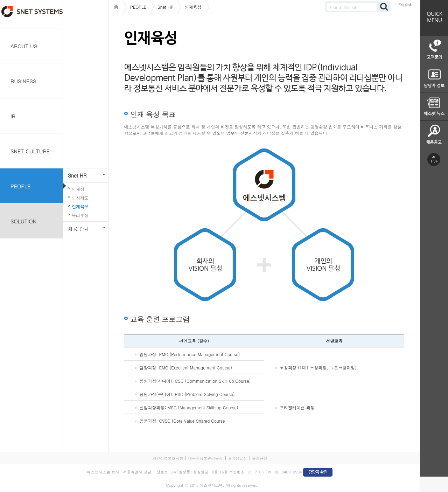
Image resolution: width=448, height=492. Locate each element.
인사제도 (80, 198)
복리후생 (80, 215)
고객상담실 (237, 458)
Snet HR (77, 175)
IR (13, 116)
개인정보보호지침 (168, 458)
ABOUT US (24, 46)
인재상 (78, 189)
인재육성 (80, 206)
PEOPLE (21, 186)
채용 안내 (79, 229)
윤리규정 (260, 458)
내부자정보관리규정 (205, 458)
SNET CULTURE (30, 151)
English (405, 4)
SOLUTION (23, 221)
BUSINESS (23, 81)
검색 (384, 7)
